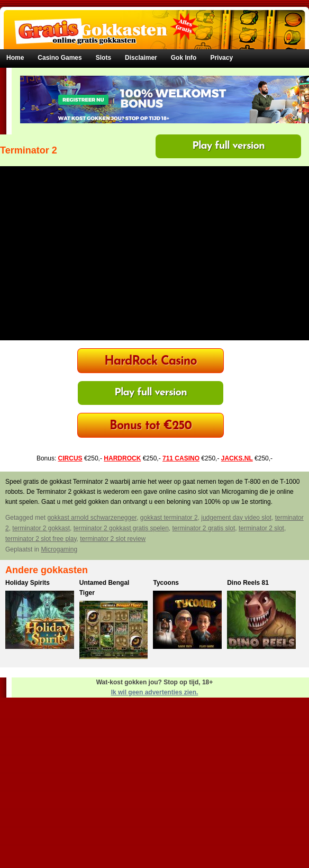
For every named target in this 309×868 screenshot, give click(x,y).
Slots (103, 58)
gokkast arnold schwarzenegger (92, 518)
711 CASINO (181, 458)
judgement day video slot (236, 518)
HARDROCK (122, 458)
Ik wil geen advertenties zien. (155, 692)
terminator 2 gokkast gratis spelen (121, 528)
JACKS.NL (237, 458)
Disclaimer (141, 58)
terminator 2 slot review (113, 539)
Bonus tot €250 (151, 426)
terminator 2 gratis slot (204, 528)
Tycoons (166, 583)
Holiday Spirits (28, 583)
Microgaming (59, 549)
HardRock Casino (150, 362)
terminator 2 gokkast (41, 528)
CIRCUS (70, 458)
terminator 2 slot (261, 528)
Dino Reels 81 (248, 583)
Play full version (228, 146)
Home (15, 58)
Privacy (221, 58)
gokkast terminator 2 (169, 518)
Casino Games (60, 58)
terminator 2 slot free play (41, 539)
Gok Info (184, 58)
